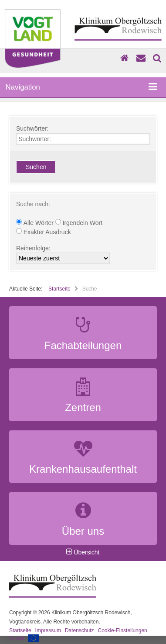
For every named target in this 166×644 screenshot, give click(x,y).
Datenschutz (80, 630)
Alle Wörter (36, 222)
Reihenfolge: (33, 248)
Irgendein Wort (79, 222)
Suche (17, 638)
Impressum (48, 630)
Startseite (59, 289)
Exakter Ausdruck (44, 232)
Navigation (81, 87)
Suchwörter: (32, 128)
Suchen (36, 167)
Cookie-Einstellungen (122, 630)
